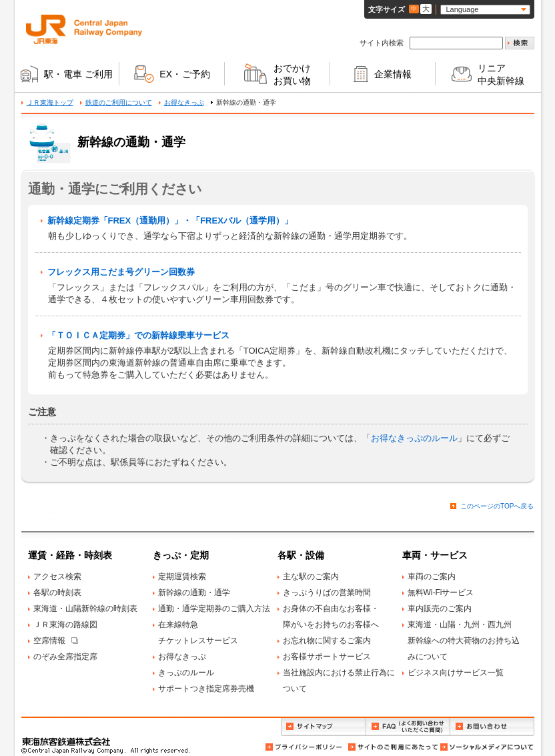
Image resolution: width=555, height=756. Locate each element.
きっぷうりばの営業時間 (327, 593)
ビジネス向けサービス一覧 (456, 673)
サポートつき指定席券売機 (206, 689)
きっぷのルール (186, 673)
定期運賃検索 (182, 577)
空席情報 (49, 641)
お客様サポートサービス (327, 657)
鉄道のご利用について (119, 102)
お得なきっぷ (184, 102)
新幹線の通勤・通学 (194, 593)
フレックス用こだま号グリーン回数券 (121, 272)
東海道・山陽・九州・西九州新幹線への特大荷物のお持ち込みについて (464, 641)
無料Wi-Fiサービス (441, 593)
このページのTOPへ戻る (497, 506)
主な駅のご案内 (311, 577)
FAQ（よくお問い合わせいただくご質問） (408, 727)
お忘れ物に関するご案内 (327, 641)
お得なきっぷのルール (414, 438)
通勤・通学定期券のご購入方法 (214, 609)
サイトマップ (323, 727)
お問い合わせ (492, 727)
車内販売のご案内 (440, 609)
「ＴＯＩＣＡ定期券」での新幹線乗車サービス (138, 335)
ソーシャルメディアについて (486, 747)
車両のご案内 (432, 577)
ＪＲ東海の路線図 (65, 625)
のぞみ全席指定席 (65, 657)
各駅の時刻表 (57, 593)
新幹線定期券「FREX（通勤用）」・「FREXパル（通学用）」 (170, 221)
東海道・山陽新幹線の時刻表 (85, 609)
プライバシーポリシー (305, 747)
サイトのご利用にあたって (392, 747)
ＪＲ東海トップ (50, 102)
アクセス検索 (57, 577)
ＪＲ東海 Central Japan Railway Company (84, 29)
